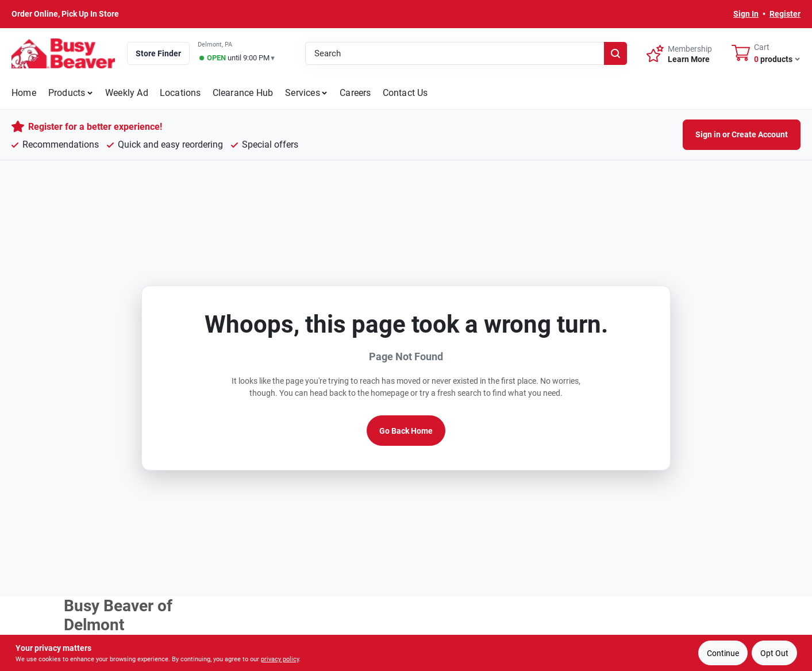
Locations (180, 93)
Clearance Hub (243, 93)
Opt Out (774, 653)
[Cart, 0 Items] (766, 53)
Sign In (746, 14)
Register (785, 14)
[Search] (615, 53)
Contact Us (405, 93)
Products (67, 93)
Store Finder (158, 53)
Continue (723, 653)
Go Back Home (406, 431)
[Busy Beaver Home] (63, 53)
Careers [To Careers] (355, 93)
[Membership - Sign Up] (679, 53)
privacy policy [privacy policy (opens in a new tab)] (280, 659)
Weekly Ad (127, 93)
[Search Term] (466, 53)
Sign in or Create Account (742, 134)
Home (24, 93)
